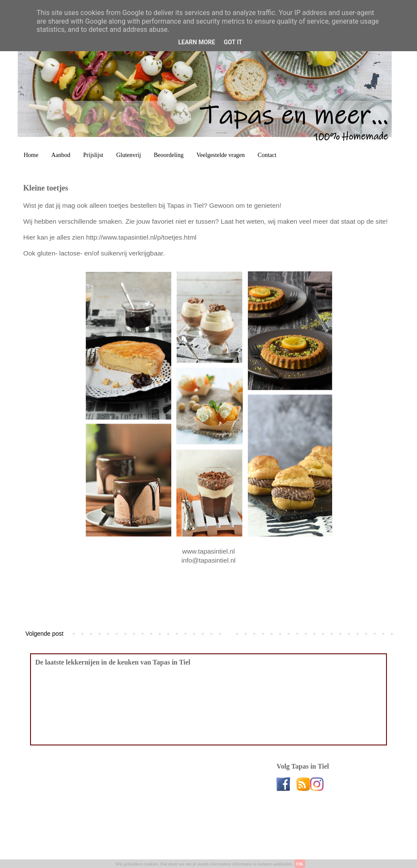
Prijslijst (94, 155)
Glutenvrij (129, 155)
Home (31, 155)
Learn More (196, 42)
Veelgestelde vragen (221, 155)
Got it (233, 42)
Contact (267, 155)
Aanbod (61, 155)
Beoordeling (169, 155)
